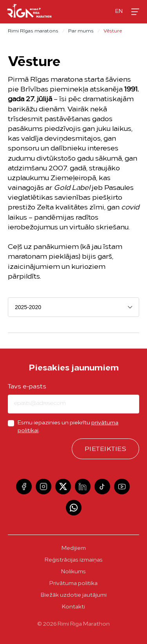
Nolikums (73, 572)
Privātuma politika (73, 584)
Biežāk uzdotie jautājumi (74, 595)
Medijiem (74, 548)
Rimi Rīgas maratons (33, 31)
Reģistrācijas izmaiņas (74, 560)
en (119, 12)
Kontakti (73, 607)
